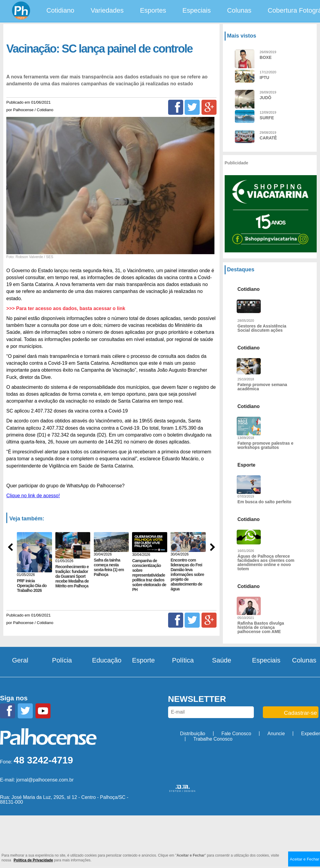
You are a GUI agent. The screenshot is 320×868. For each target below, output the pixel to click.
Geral (20, 660)
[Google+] (209, 107)
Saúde (222, 660)
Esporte (143, 660)
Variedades (107, 10)
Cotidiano (60, 10)
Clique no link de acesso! (33, 496)
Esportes (153, 10)
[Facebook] (176, 107)
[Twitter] (192, 107)
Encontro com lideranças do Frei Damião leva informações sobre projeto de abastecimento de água (187, 574)
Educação (107, 660)
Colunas (239, 10)
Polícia (62, 660)
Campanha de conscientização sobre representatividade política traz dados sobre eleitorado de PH (149, 575)
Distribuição (193, 734)
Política (183, 660)
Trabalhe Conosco (213, 739)
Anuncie (276, 734)
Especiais (197, 10)
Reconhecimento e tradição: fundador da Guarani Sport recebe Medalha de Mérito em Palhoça (72, 576)
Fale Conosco (236, 734)
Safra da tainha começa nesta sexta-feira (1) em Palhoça (109, 567)
